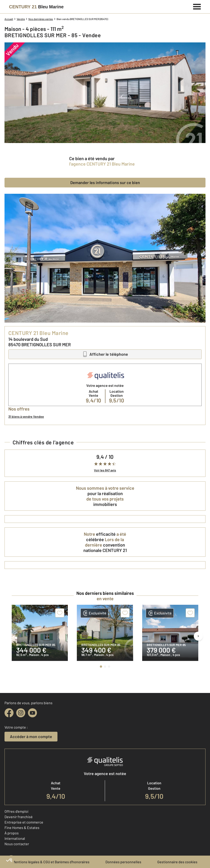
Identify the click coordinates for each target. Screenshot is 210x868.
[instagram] (21, 713)
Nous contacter (17, 844)
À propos (12, 833)
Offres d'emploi (16, 811)
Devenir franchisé (19, 817)
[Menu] (197, 6)
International (15, 838)
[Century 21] (36, 7)
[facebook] (9, 713)
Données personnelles (123, 862)
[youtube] (32, 713)
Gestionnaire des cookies (177, 862)
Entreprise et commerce (24, 822)
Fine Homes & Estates (22, 828)
